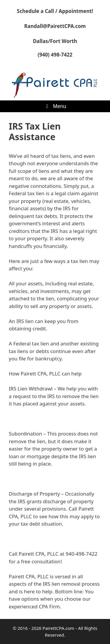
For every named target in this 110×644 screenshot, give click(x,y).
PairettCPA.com (58, 628)
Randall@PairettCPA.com (55, 26)
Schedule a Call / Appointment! (55, 11)
